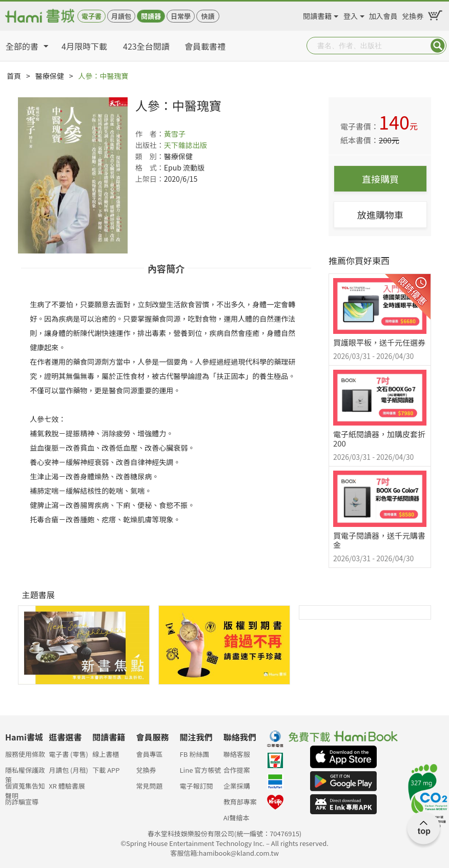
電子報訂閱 (197, 786)
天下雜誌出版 (186, 145)
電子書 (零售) (68, 754)
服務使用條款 (25, 754)
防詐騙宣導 (22, 802)
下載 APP (106, 770)
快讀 (208, 16)
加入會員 (383, 14)
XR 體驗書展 (67, 786)
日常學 (181, 16)
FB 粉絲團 (195, 754)
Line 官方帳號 (201, 770)
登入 (351, 14)
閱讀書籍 (317, 14)
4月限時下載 (84, 46)
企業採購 (237, 786)
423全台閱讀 (146, 46)
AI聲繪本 (237, 818)
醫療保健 (50, 76)
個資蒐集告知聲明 (25, 789)
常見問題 (149, 786)
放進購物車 (380, 215)
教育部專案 (240, 802)
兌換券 (413, 14)
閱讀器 (151, 16)
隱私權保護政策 (25, 773)
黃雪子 (175, 134)
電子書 (91, 16)
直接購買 (380, 179)
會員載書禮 (205, 46)
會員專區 (149, 754)
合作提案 (237, 770)
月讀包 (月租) (68, 770)
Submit (438, 46)
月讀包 (121, 16)
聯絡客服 (237, 754)
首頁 (14, 76)
